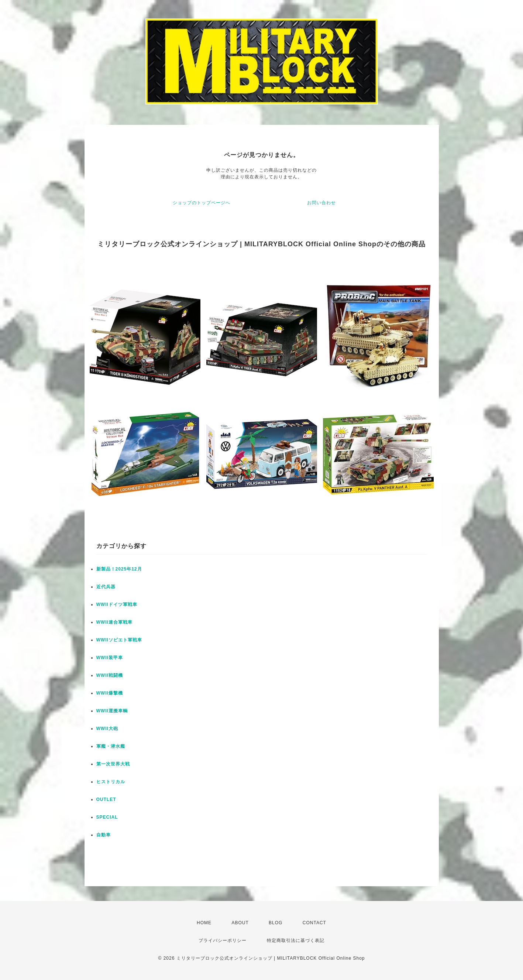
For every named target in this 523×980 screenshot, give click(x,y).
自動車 (104, 835)
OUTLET (106, 799)
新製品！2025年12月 (119, 569)
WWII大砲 (107, 729)
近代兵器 (106, 587)
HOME (204, 923)
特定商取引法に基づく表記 (296, 940)
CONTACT (314, 923)
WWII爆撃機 (110, 693)
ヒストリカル (111, 782)
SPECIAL (107, 817)
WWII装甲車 (110, 658)
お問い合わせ (321, 203)
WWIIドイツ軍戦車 (117, 604)
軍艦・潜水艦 (111, 746)
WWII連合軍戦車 (114, 622)
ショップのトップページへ (202, 203)
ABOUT (240, 923)
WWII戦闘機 (110, 675)
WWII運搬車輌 (112, 711)
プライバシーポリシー (223, 940)
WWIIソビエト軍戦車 (119, 640)
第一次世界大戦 (113, 764)
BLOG (276, 923)
